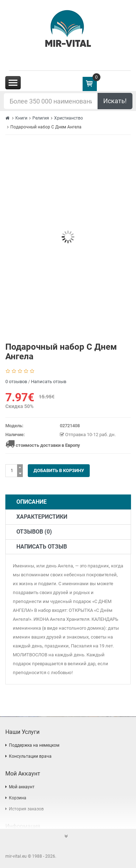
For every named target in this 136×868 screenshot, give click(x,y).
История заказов (26, 809)
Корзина (18, 798)
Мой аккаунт (22, 787)
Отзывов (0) (34, 532)
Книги (21, 118)
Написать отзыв (49, 382)
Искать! (115, 101)
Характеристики (42, 517)
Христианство (69, 118)
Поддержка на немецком (34, 745)
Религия (41, 118)
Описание (32, 502)
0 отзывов (16, 382)
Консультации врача (30, 756)
